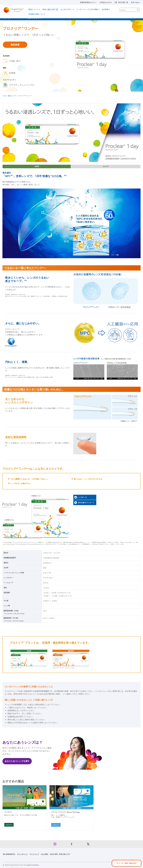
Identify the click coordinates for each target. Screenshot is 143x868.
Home (5, 96)
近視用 (37, 166)
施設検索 (15, 45)
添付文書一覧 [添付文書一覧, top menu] (123, 2)
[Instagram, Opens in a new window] (55, 845)
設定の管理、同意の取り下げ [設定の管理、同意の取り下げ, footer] (60, 854)
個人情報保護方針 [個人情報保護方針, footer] (9, 854)
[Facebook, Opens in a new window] (71, 845)
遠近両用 (106, 166)
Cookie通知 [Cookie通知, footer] (44, 854)
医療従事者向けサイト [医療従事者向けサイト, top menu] (88, 2)
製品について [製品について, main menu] (34, 9)
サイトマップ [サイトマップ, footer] (34, 854)
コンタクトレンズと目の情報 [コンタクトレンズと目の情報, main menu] (87, 9)
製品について (12, 96)
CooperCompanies (32, 865)
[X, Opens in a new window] (88, 845)
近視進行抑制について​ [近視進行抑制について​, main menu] (37, 14)
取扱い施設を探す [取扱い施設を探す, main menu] (49, 9)
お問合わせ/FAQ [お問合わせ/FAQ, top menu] (106, 2)
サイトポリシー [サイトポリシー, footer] (22, 854)
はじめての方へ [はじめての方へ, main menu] (66, 9)
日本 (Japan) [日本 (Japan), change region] (135, 2)
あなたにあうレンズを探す (17, 761)
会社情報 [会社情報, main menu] (105, 9)
